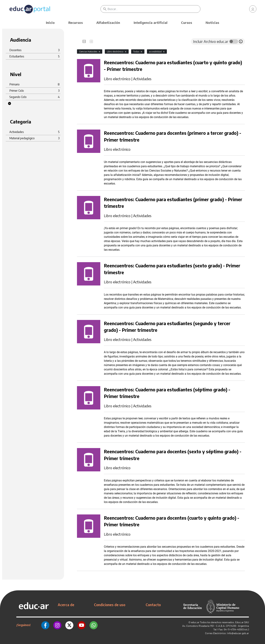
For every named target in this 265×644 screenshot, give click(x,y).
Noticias (212, 23)
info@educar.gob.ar (238, 633)
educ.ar (195, 622)
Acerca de (66, 605)
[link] (253, 9)
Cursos (187, 23)
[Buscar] (154, 9)
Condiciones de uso (110, 605)
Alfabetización (108, 23)
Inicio (50, 23)
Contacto (153, 605)
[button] (10, 104)
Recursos (76, 23)
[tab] (84, 41)
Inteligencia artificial (151, 23)
